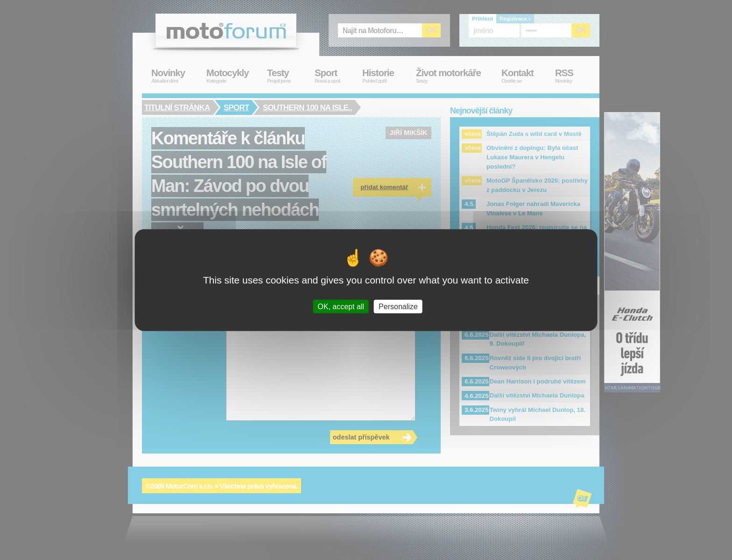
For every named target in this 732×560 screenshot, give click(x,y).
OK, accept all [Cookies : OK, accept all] (341, 307)
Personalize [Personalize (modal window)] (398, 307)
